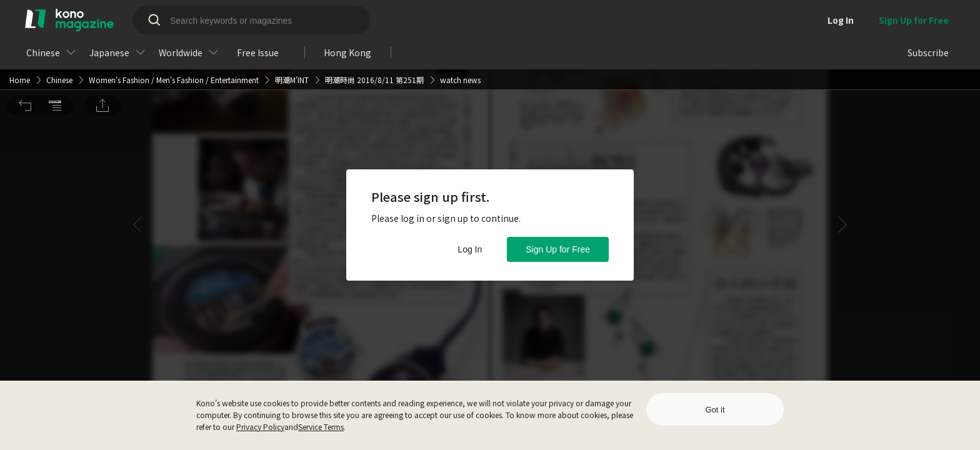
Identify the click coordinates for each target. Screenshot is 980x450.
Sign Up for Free (558, 249)
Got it (715, 410)
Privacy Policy (260, 427)
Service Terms (321, 427)
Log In (470, 249)
